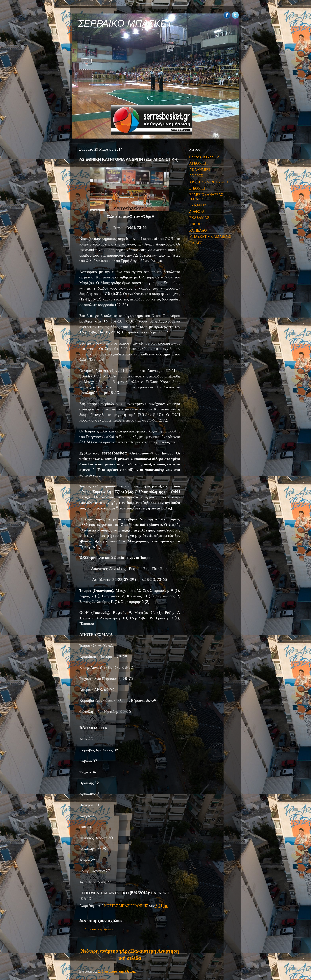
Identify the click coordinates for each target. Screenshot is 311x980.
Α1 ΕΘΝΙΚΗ (198, 163)
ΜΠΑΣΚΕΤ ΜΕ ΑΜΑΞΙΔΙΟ (210, 236)
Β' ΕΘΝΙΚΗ (198, 188)
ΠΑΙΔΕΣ (196, 243)
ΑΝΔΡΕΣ (196, 176)
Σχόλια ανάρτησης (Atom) (118, 971)
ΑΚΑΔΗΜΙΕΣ (200, 170)
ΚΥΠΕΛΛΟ (198, 230)
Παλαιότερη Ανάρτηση (155, 951)
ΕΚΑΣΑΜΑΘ (199, 218)
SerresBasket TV (204, 157)
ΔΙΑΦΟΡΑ (197, 211)
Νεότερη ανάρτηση (101, 951)
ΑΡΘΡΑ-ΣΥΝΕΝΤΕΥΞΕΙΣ (209, 182)
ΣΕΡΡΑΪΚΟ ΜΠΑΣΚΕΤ (125, 23)
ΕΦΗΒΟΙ (196, 224)
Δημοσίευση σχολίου (99, 929)
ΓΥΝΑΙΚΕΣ (198, 205)
